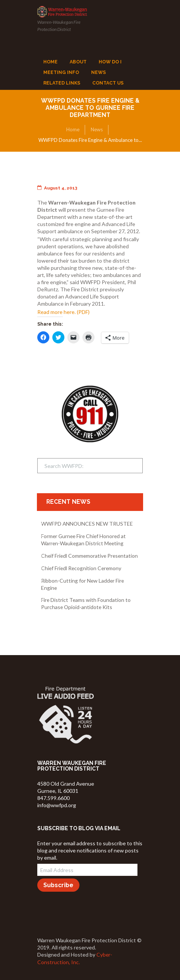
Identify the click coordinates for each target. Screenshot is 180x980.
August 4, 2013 (57, 188)
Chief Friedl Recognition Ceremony (81, 568)
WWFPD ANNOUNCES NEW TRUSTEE (87, 524)
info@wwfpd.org (57, 805)
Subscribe (58, 885)
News (97, 129)
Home (73, 129)
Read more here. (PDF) (63, 312)
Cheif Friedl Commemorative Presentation (89, 556)
